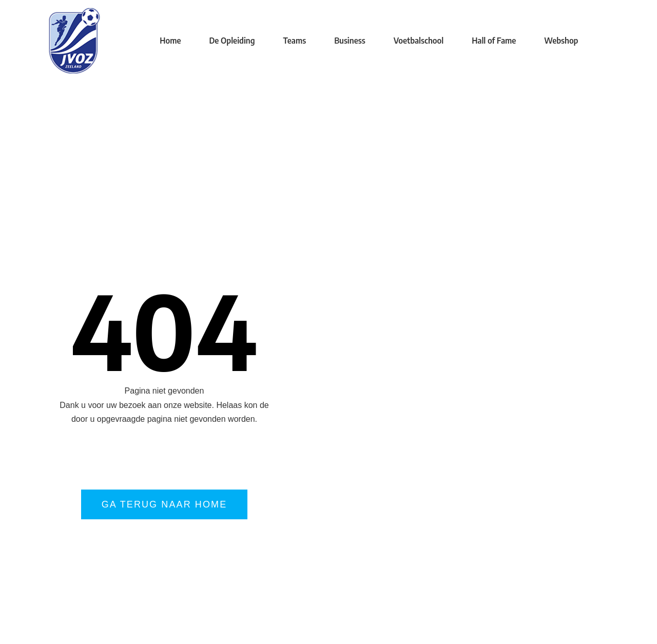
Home (170, 41)
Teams (295, 41)
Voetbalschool (419, 41)
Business (350, 41)
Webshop (561, 41)
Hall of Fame (494, 41)
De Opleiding (232, 41)
